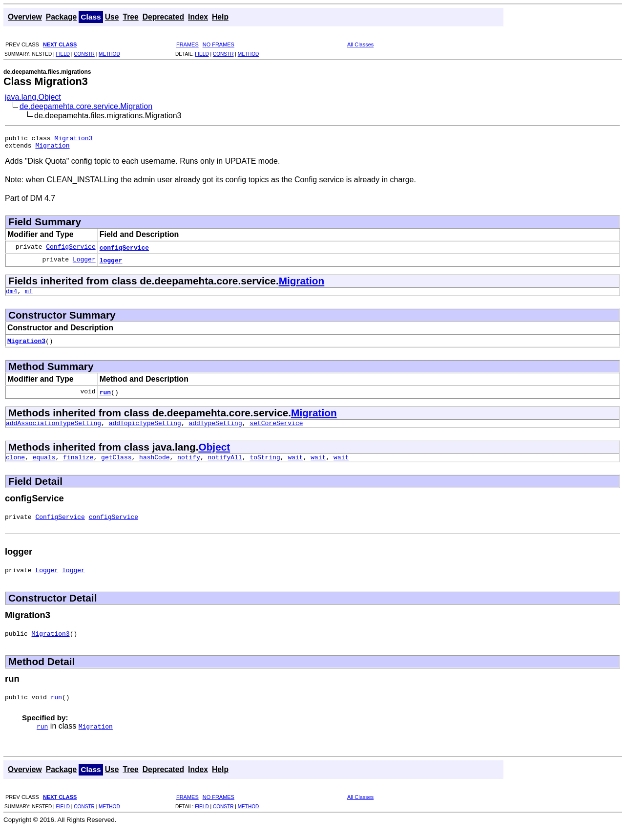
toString (265, 464)
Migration (52, 148)
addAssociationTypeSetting (53, 429)
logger (111, 263)
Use (112, 17)
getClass (116, 464)
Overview (25, 17)
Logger (84, 263)
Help (220, 17)
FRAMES (187, 44)
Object (214, 453)
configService (124, 250)
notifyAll (225, 464)
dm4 (11, 295)
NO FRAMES (219, 44)
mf (29, 295)
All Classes (360, 44)
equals (44, 464)
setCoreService (276, 429)
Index (198, 17)
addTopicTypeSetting (145, 429)
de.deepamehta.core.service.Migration (86, 106)
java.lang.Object (33, 97)
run (105, 396)
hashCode (154, 464)
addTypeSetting (215, 429)
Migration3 (73, 139)
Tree (130, 17)
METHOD (109, 54)
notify (189, 464)
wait (295, 464)
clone (15, 464)
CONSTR (84, 54)
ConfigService (71, 250)
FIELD (63, 54)
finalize (78, 464)
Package (62, 17)
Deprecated (163, 17)
